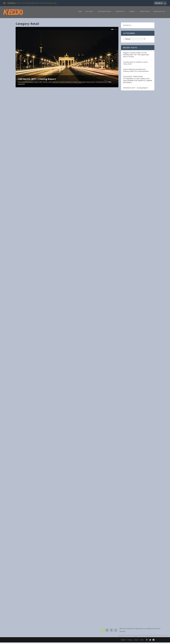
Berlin (46, 84)
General (62, 84)
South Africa (50, 286)
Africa (41, 284)
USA (59, 210)
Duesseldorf (111, 131)
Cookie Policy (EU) (159, 13)
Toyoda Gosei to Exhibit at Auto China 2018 (135, 64)
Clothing (98, 235)
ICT (72, 84)
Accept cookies (127, 638)
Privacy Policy (145, 13)
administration (29, 84)
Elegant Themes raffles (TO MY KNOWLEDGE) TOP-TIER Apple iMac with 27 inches (136, 56)
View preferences (158, 638)
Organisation (82, 84)
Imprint (132, 13)
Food (56, 208)
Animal (41, 208)
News (76, 84)
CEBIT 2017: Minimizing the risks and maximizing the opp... (37, 3)
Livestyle (27, 210)
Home (80, 13)
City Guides (89, 13)
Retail (88, 84)
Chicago (42, 473)
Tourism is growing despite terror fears (36, 547)
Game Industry (55, 284)
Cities (50, 84)
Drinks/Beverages (54, 473)
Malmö (99, 591)
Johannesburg (22, 286)
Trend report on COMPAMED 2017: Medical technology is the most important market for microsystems (92, 345)
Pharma (73, 355)
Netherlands (101, 432)
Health (30, 475)
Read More (25, 161)
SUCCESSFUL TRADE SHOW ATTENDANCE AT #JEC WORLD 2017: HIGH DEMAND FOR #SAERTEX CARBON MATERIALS (138, 81)
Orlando (45, 210)
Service (93, 84)
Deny (142, 638)
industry (28, 393)
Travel (58, 552)
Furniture (21, 210)
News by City (120, 13)
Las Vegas (93, 432)
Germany (68, 84)
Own (110, 353)
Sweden (82, 593)
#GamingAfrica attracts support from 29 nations (40, 281)
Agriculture (95, 589)
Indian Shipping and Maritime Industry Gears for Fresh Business (136, 72)
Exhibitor (51, 208)
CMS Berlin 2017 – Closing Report (37, 81)
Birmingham (43, 391)
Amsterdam (96, 430)
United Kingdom (27, 395)
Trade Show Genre (104, 13)
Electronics (55, 84)
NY (71, 237)
